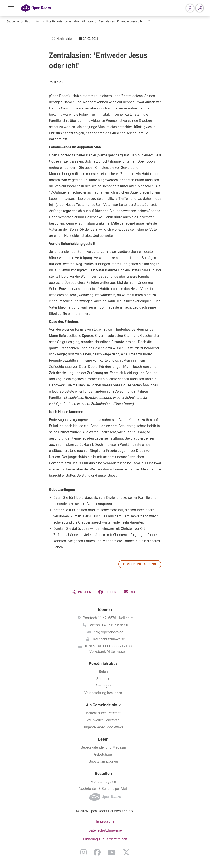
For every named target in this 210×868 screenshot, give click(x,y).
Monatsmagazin (103, 782)
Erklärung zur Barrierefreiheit (105, 839)
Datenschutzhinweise (108, 639)
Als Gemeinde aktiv (103, 705)
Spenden (103, 679)
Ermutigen (103, 686)
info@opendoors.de (108, 632)
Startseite (13, 21)
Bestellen (103, 773)
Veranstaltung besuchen (103, 693)
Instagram (83, 852)
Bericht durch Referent (103, 713)
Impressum (105, 821)
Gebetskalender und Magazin (103, 747)
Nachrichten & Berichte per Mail (103, 789)
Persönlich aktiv (103, 663)
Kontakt (105, 610)
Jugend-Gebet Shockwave (103, 727)
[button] (81, 592)
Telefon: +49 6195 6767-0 (108, 625)
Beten (103, 672)
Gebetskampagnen (103, 761)
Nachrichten (33, 21)
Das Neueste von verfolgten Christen (70, 21)
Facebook (97, 852)
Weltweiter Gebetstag (103, 720)
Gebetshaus (103, 754)
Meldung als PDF (142, 564)
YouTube (112, 852)
